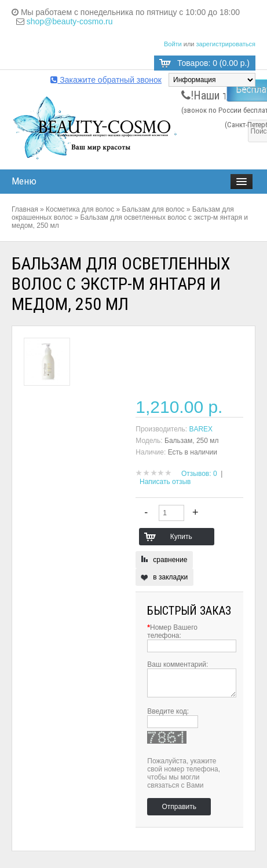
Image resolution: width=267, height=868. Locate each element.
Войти (173, 44)
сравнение (170, 560)
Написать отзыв (165, 482)
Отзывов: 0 (199, 474)
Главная (25, 209)
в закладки (170, 577)
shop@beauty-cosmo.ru (70, 21)
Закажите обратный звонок (106, 80)
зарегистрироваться (226, 44)
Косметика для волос (80, 209)
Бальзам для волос (153, 209)
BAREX (201, 429)
